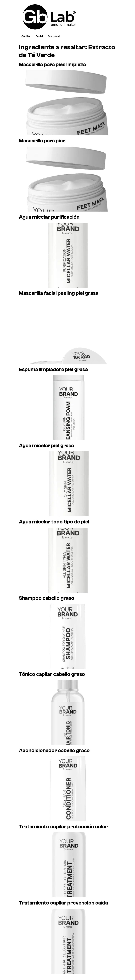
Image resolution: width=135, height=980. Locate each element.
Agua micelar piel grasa (46, 446)
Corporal (54, 36)
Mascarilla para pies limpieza (52, 65)
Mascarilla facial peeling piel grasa (59, 293)
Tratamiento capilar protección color (63, 827)
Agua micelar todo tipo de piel (54, 522)
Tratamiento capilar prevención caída (63, 903)
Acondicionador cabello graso (54, 751)
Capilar (26, 36)
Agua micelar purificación (49, 217)
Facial (39, 36)
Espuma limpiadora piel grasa (53, 370)
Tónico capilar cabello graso (52, 674)
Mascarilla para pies (42, 141)
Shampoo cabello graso (47, 598)
